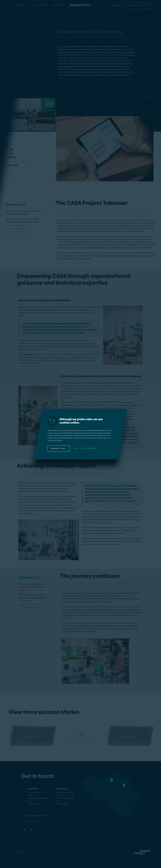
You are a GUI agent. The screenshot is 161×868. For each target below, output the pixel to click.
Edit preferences (86, 448)
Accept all (59, 448)
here (60, 440)
